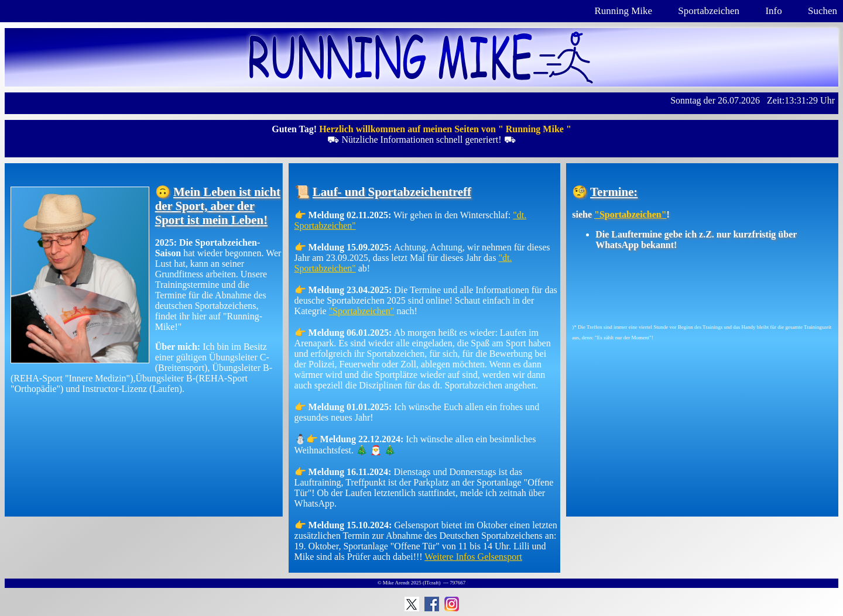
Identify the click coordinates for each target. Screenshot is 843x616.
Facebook (432, 604)
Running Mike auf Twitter (412, 604)
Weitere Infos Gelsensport (473, 557)
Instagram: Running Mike (452, 604)
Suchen (823, 11)
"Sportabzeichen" (362, 311)
